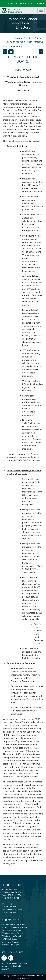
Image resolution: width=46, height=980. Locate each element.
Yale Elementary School (11, 930)
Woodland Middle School (12, 933)
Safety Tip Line (8, 969)
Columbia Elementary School (13, 924)
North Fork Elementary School (14, 927)
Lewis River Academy (11, 942)
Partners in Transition (10, 945)
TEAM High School (9, 939)
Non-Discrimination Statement (14, 963)
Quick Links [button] (26, 3)
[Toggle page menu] (41, 10)
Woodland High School (11, 936)
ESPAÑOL (40, 3)
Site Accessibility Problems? (13, 966)
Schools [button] (12, 3)
